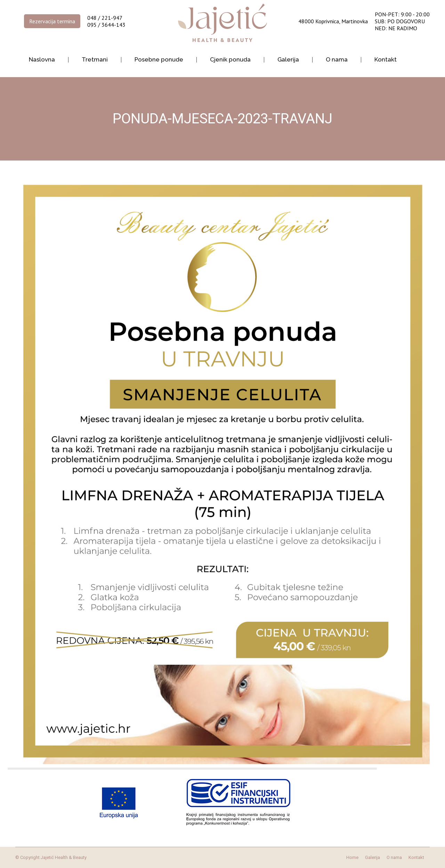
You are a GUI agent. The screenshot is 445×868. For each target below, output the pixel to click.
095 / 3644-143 (106, 25)
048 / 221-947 (105, 18)
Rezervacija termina (52, 21)
